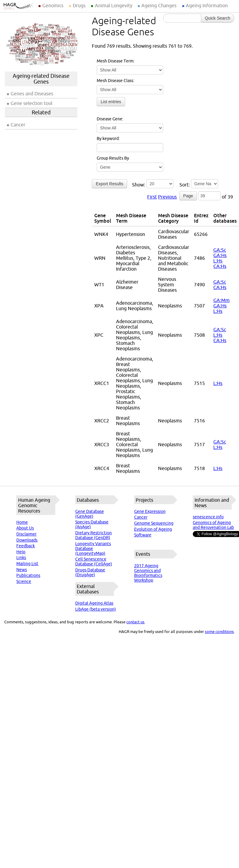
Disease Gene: (110, 119)
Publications (28, 575)
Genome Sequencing (154, 523)
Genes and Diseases (32, 94)
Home (22, 522)
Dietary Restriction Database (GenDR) (94, 535)
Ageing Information (207, 5)
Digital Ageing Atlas (94, 603)
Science (24, 581)
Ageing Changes (159, 5)
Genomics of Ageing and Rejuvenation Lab (213, 525)
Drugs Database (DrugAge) (90, 572)
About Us (25, 528)
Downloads (27, 540)
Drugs (79, 5)
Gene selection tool (31, 103)
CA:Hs (220, 266)
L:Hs (218, 261)
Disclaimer (26, 534)
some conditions (219, 631)
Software (143, 535)
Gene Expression (150, 511)
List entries (111, 102)
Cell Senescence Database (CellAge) (94, 561)
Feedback (26, 546)
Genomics (53, 5)
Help (21, 552)
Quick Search (218, 18)
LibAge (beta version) (96, 609)
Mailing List (27, 564)
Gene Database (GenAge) (90, 514)
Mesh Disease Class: (115, 81)
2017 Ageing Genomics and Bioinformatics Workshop (148, 573)
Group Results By (113, 158)
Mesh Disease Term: (116, 61)
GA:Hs (220, 255)
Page (188, 196)
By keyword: (108, 138)
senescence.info (208, 517)
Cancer (18, 125)
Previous (167, 197)
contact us (135, 622)
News (22, 570)
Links (21, 558)
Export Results (110, 184)
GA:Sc (220, 250)
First (152, 197)
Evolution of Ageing (153, 529)
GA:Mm (221, 300)
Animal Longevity (114, 5)
